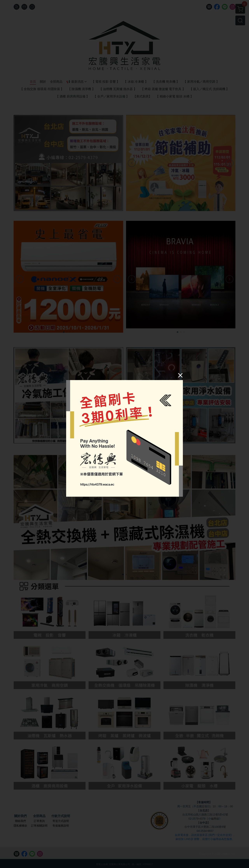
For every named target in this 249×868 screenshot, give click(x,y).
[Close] (180, 375)
